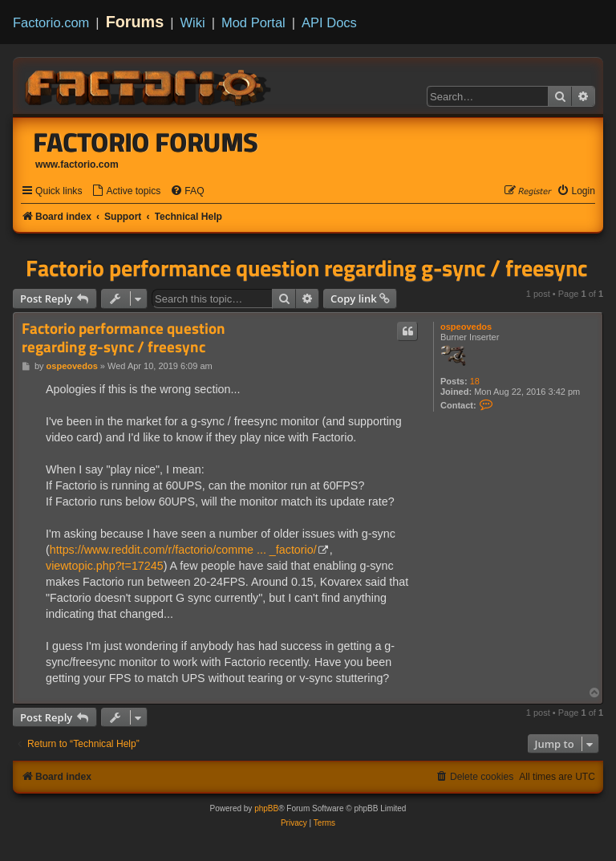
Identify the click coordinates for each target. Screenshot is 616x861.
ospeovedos (466, 327)
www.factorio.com (77, 164)
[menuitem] (126, 191)
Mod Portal (253, 22)
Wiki (193, 22)
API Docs (329, 22)
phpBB (266, 808)
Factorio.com (51, 22)
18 (475, 381)
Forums (135, 22)
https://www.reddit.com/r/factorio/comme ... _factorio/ (183, 550)
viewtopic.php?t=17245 (105, 566)
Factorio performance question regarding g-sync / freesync (306, 268)
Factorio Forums (146, 142)
